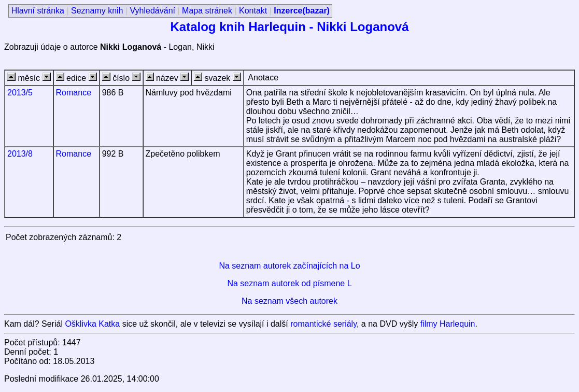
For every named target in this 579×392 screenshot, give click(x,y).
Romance (74, 93)
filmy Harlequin (448, 324)
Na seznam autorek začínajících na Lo (289, 266)
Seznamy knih (97, 11)
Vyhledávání (153, 11)
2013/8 (20, 154)
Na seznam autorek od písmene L (289, 283)
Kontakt (253, 11)
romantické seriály (323, 324)
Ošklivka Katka (92, 324)
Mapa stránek (207, 11)
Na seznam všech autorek (289, 301)
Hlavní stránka (38, 11)
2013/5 (20, 93)
